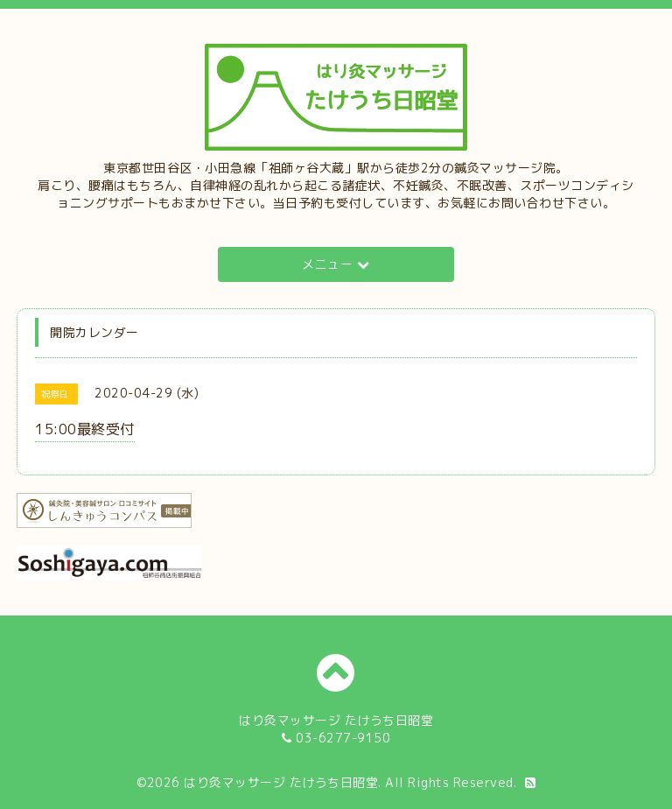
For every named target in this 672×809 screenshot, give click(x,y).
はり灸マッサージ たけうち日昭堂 (281, 782)
